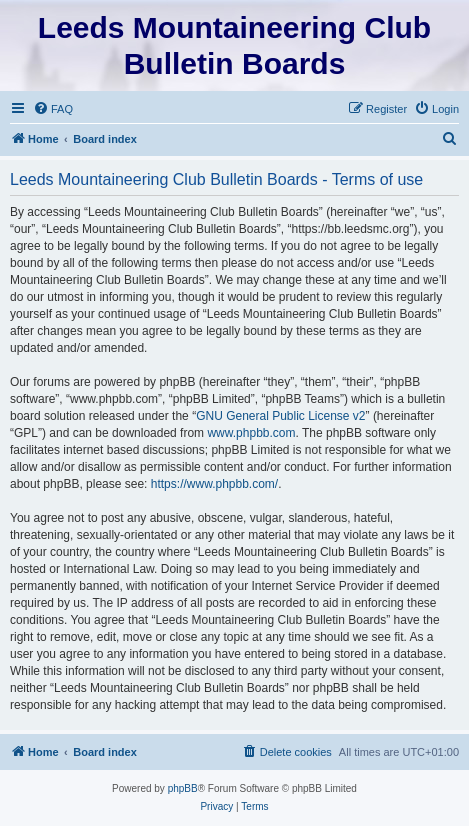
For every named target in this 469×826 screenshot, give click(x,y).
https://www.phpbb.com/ (214, 484)
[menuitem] (53, 109)
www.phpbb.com (251, 433)
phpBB (183, 788)
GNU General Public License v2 (280, 416)
